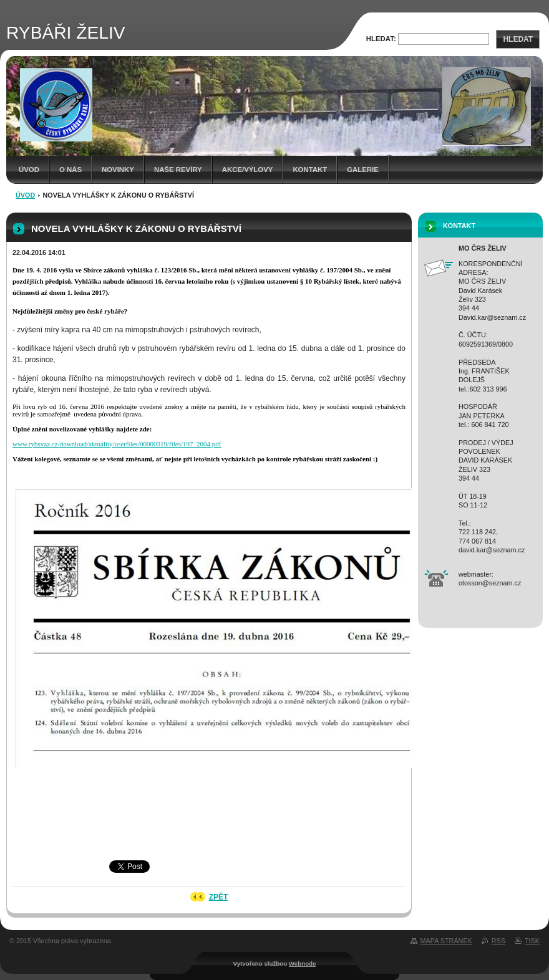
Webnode (303, 963)
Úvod (29, 170)
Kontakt (310, 170)
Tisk (532, 941)
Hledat (518, 39)
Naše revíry (178, 170)
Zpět (219, 897)
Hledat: (381, 39)
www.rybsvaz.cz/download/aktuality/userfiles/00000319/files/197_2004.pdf (117, 444)
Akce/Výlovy (248, 170)
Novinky (118, 170)
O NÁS (70, 170)
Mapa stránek (446, 941)
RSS (498, 941)
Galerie (363, 170)
